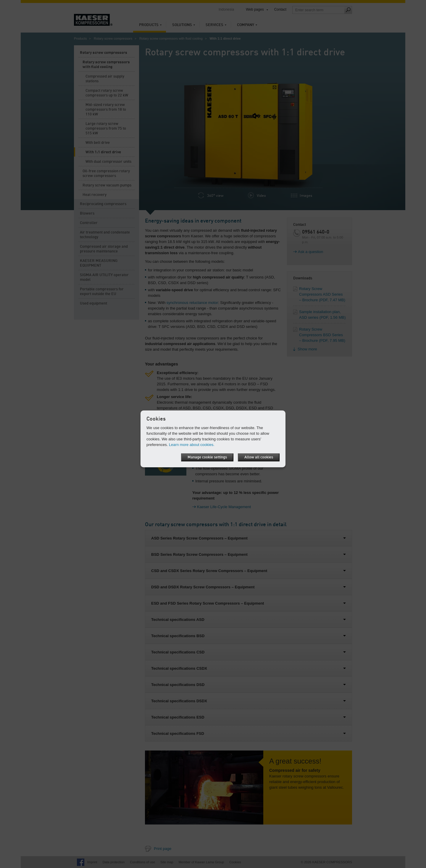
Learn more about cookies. (192, 445)
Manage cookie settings (207, 457)
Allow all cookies (259, 457)
